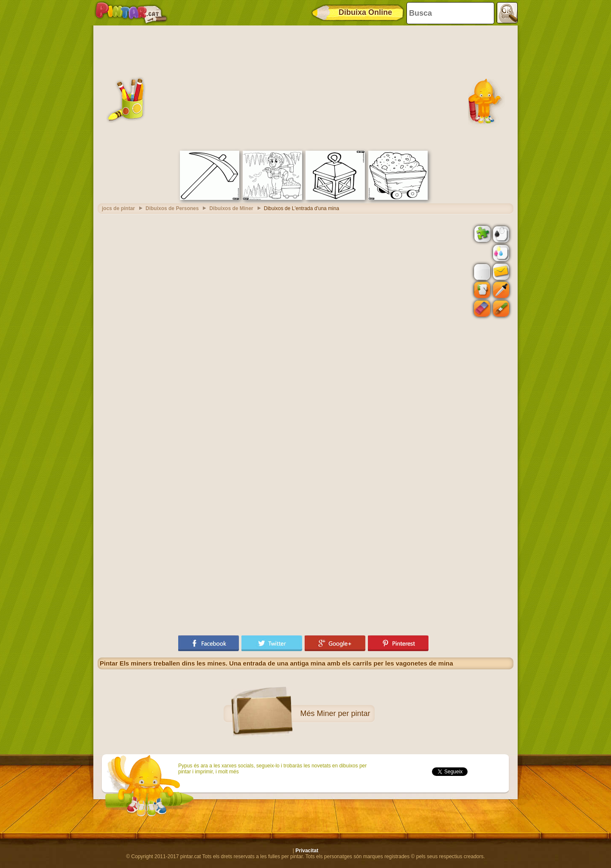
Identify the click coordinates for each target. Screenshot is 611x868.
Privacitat (307, 851)
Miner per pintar (343, 714)
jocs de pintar (118, 208)
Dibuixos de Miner (231, 208)
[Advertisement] (305, 87)
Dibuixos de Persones (172, 208)
